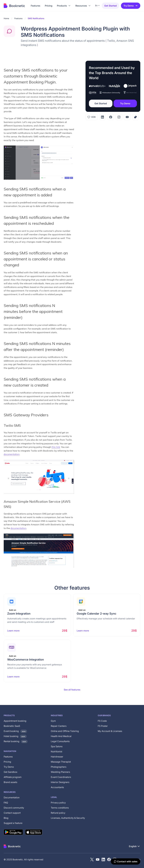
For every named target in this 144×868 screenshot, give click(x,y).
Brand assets (10, 782)
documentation (12, 454)
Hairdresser (57, 757)
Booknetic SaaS (12, 726)
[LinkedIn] (102, 117)
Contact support (12, 813)
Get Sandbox (11, 772)
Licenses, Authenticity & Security (68, 818)
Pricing (7, 762)
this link (56, 447)
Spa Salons (57, 746)
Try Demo (131, 6)
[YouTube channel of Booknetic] (98, 859)
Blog (6, 818)
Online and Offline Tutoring (65, 731)
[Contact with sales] (126, 861)
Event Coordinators (61, 777)
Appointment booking (15, 721)
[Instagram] (119, 117)
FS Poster (103, 726)
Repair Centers (59, 726)
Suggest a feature (13, 823)
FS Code (102, 721)
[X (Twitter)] (92, 859)
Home (6, 18)
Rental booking (16, 741)
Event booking (15, 731)
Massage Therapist (61, 762)
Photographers (59, 767)
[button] (64, 6)
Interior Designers (60, 782)
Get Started (101, 103)
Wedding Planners (60, 772)
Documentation (12, 797)
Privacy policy (58, 803)
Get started (110, 6)
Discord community (14, 808)
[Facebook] (111, 117)
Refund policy (58, 813)
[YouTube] (127, 117)
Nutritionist (56, 752)
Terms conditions (60, 808)
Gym (53, 721)
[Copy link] (135, 117)
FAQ (6, 803)
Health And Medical (61, 736)
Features (18, 18)
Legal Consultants (60, 741)
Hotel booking (15, 736)
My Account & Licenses (110, 731)
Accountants (57, 787)
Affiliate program (13, 777)
